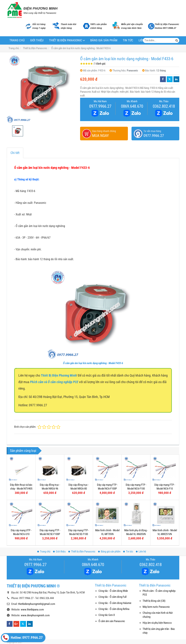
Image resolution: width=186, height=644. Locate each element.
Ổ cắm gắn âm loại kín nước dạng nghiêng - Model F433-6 (93, 363)
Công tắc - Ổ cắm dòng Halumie (115, 603)
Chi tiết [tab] (15, 153)
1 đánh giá (100, 64)
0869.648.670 (132, 106)
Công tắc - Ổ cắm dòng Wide (113, 591)
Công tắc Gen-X (107, 615)
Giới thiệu (37, 40)
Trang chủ (17, 40)
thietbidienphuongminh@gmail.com (37, 604)
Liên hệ (141, 552)
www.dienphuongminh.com (35, 615)
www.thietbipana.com (32, 610)
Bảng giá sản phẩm (104, 40)
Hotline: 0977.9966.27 (22, 638)
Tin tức (128, 40)
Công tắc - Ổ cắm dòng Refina (114, 609)
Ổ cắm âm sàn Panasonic (112, 621)
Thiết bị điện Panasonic (66, 40)
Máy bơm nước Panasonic (156, 607)
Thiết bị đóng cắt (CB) (154, 601)
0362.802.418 (164, 106)
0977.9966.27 (100, 106)
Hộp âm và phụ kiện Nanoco (157, 623)
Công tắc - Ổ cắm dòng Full (112, 597)
